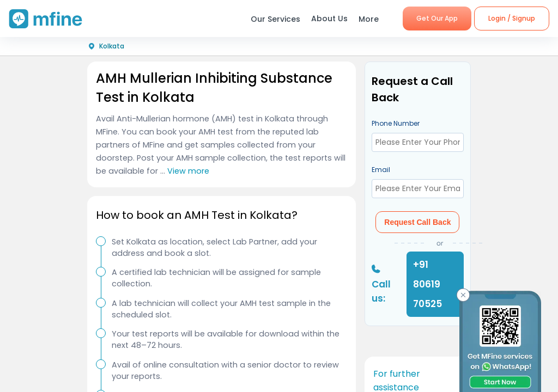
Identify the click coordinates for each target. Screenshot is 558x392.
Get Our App (437, 18)
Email (381, 170)
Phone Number (396, 123)
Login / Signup (512, 18)
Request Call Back (417, 222)
